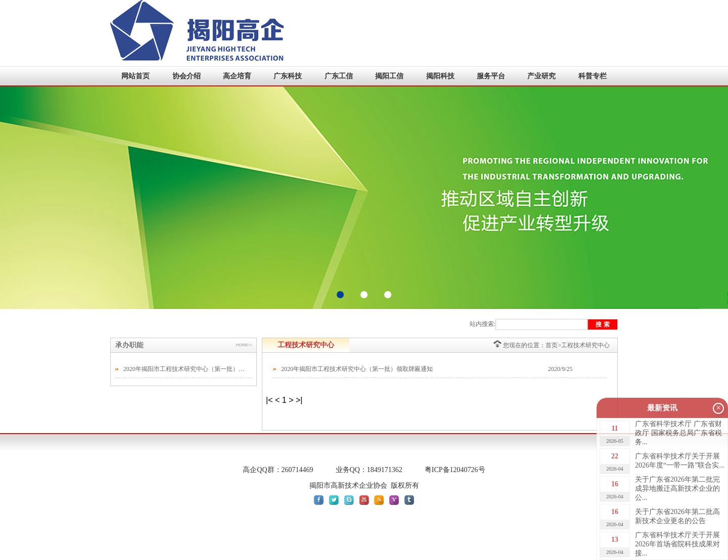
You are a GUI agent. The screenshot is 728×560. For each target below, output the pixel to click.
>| (299, 400)
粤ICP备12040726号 (455, 470)
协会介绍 (187, 76)
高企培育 (237, 76)
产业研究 (541, 76)
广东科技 (288, 76)
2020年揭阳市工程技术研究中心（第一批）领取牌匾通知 (185, 369)
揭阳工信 (389, 76)
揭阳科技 (440, 76)
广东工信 (339, 76)
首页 (552, 345)
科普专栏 (593, 76)
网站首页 (135, 76)
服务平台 (491, 76)
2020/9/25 (560, 369)
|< (269, 400)
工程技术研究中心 (585, 345)
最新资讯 (662, 408)
